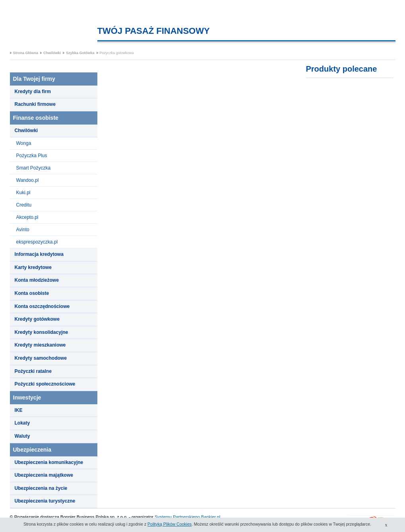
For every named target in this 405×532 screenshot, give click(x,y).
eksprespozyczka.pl (37, 242)
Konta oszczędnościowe (42, 306)
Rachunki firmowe (35, 104)
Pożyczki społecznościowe (45, 384)
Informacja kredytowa (39, 254)
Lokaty (22, 423)
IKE (19, 410)
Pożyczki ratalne (33, 371)
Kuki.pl (23, 193)
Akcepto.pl (27, 217)
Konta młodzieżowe (37, 280)
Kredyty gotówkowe (37, 319)
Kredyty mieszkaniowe (40, 345)
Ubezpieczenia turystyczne (45, 501)
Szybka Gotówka (80, 53)
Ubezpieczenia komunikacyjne (49, 462)
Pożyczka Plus (32, 156)
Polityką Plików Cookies (170, 524)
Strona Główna (26, 53)
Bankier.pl (211, 517)
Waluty (22, 436)
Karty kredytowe (33, 267)
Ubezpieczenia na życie (41, 488)
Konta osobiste (32, 293)
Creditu (24, 205)
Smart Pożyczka (34, 168)
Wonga (24, 143)
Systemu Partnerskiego (177, 517)
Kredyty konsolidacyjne (42, 332)
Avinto (23, 230)
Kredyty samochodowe (41, 358)
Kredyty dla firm (33, 92)
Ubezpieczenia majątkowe (44, 475)
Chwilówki (52, 53)
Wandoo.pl (28, 180)
